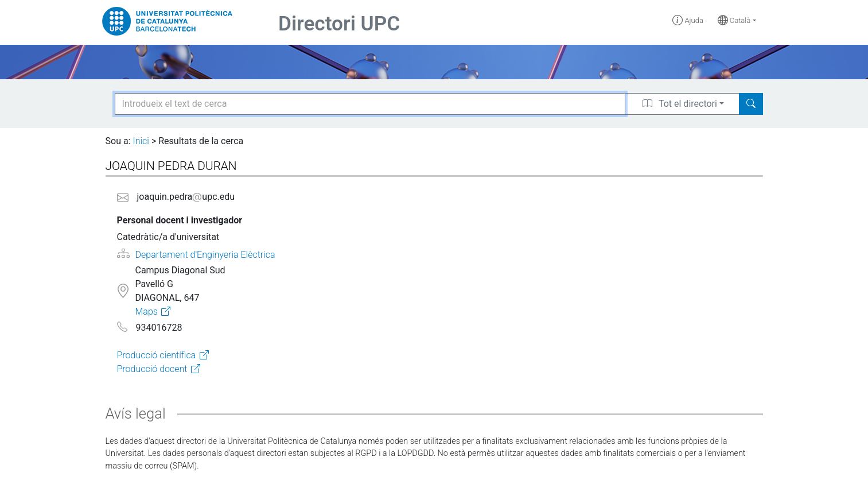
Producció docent (152, 369)
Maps (146, 312)
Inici (141, 141)
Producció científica (157, 355)
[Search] (751, 104)
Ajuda (688, 20)
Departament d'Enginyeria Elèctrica (205, 255)
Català (734, 20)
